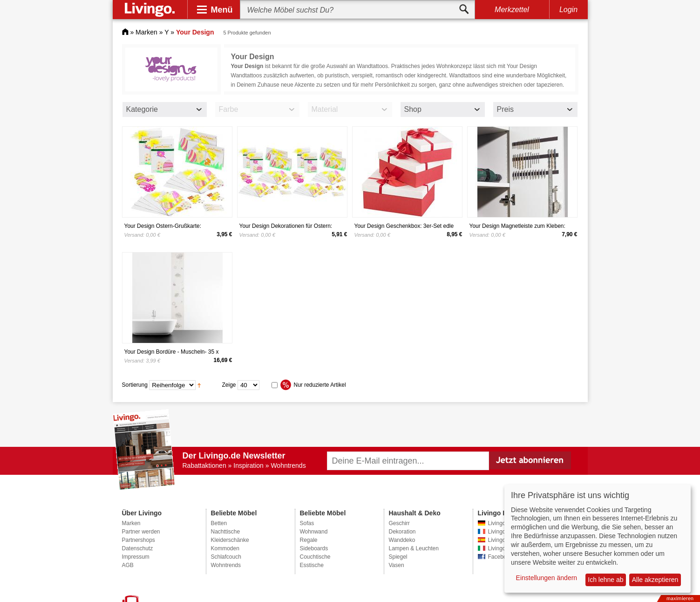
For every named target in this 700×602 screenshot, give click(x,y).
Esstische (312, 565)
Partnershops (139, 540)
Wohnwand (314, 532)
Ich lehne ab (605, 580)
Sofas (307, 523)
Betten (219, 523)
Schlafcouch (226, 557)
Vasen (397, 565)
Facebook (500, 557)
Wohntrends (226, 565)
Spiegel (398, 557)
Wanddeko (402, 540)
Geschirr (399, 523)
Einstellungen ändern (547, 578)
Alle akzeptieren (655, 580)
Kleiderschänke (230, 540)
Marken (146, 32)
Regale (309, 540)
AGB (128, 565)
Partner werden (141, 532)
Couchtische (315, 557)
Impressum (136, 557)
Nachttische (226, 532)
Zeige (229, 385)
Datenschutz (138, 548)
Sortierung (135, 385)
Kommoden (225, 548)
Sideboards (314, 548)
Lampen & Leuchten (414, 548)
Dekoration (402, 532)
